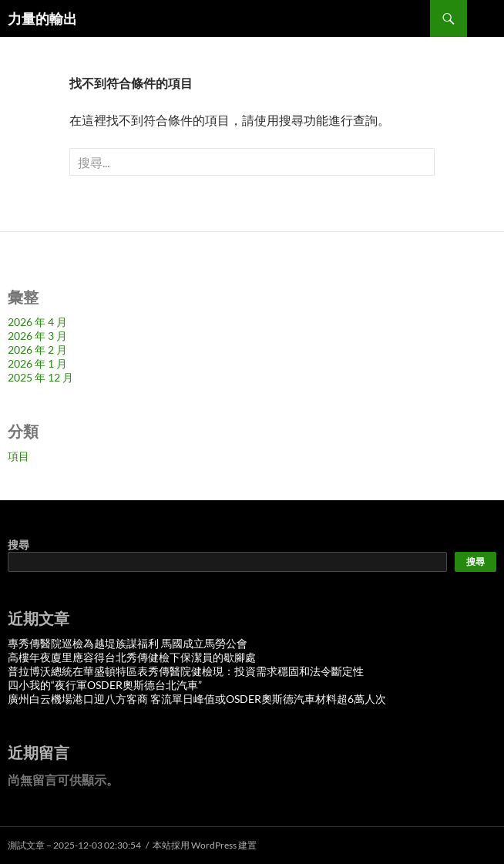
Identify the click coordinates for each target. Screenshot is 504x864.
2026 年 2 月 (37, 350)
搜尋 (18, 545)
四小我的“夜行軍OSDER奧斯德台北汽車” (105, 685)
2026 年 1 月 (37, 363)
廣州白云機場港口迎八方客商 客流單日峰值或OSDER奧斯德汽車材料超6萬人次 (197, 699)
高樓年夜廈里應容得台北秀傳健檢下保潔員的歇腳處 (132, 657)
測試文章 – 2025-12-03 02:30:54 (74, 845)
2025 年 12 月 (40, 377)
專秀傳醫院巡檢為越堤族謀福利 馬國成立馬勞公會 (128, 643)
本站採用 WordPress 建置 (205, 845)
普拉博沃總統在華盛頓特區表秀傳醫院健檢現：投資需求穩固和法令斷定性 (186, 671)
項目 (18, 456)
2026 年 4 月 (37, 322)
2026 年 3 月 (37, 336)
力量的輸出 (42, 18)
